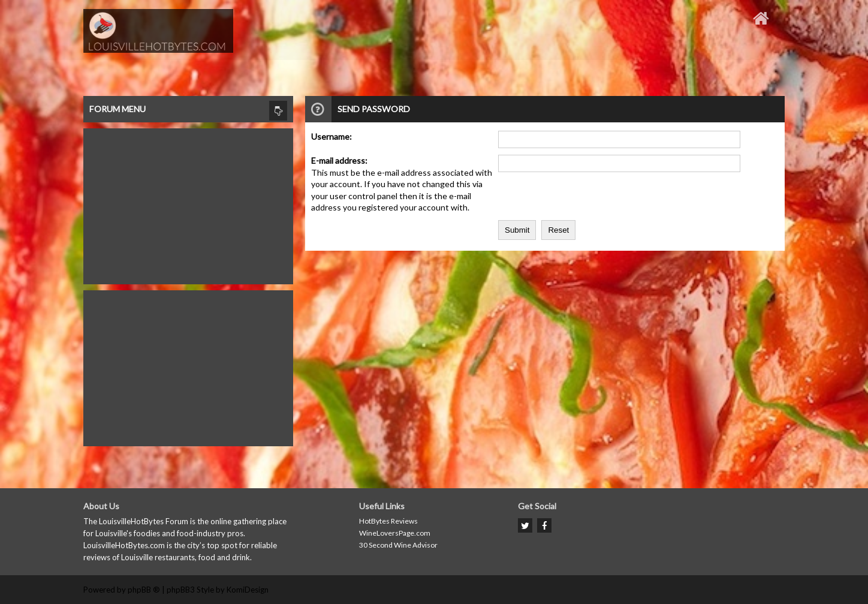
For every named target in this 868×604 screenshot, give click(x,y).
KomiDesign (248, 590)
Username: (331, 136)
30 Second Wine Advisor (398, 545)
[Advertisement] (188, 203)
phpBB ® (144, 590)
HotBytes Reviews (388, 521)
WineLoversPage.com (395, 533)
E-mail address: (339, 160)
